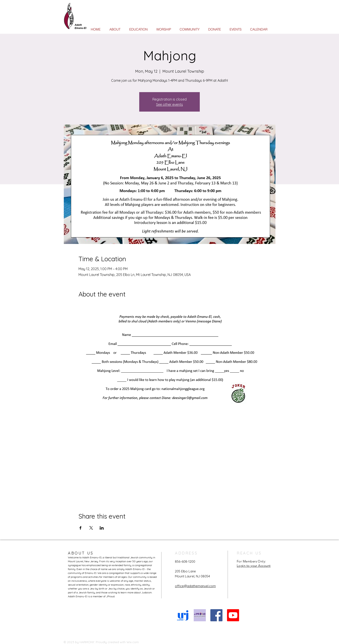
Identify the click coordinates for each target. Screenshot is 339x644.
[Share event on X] (91, 528)
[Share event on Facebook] (81, 528)
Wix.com (133, 642)
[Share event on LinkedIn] (102, 528)
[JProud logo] (200, 615)
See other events (169, 104)
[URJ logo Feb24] (183, 615)
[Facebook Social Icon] (216, 615)
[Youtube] (233, 615)
